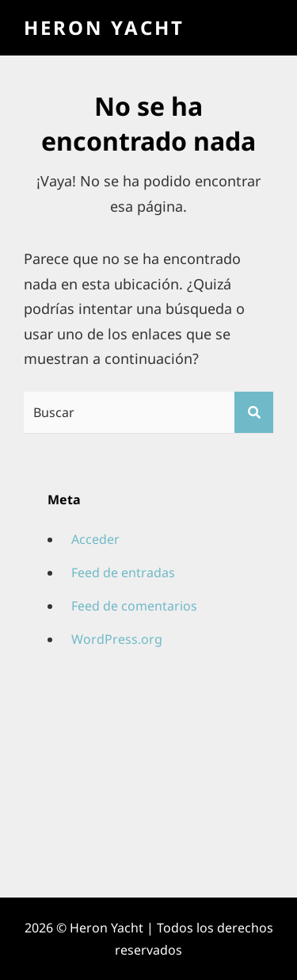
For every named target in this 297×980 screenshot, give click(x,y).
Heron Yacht (104, 27)
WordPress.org (117, 639)
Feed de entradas (123, 572)
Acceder (95, 539)
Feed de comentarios (134, 606)
